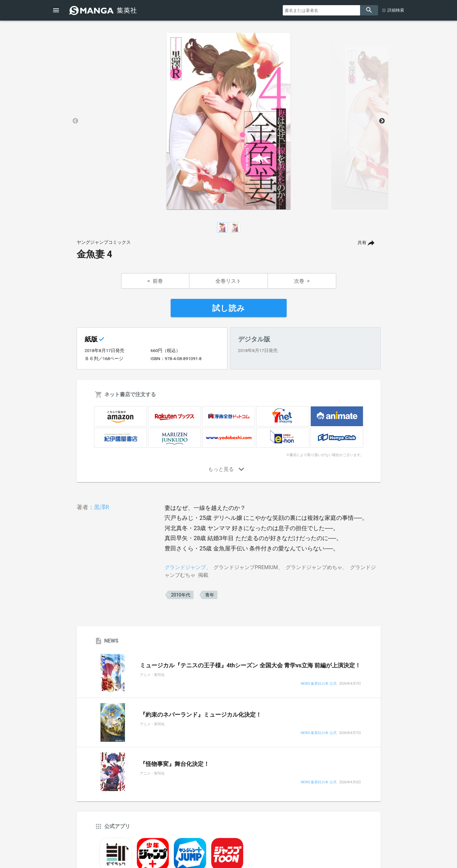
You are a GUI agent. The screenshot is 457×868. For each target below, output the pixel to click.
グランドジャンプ (185, 567)
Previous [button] (75, 121)
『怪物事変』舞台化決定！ (175, 764)
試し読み (229, 308)
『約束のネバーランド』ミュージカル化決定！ (201, 715)
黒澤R (102, 507)
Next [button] (382, 121)
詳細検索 (396, 10)
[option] (229, 121)
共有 (362, 243)
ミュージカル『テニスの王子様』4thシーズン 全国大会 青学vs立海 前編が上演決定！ (250, 665)
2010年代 (181, 595)
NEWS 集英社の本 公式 (319, 684)
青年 (210, 595)
